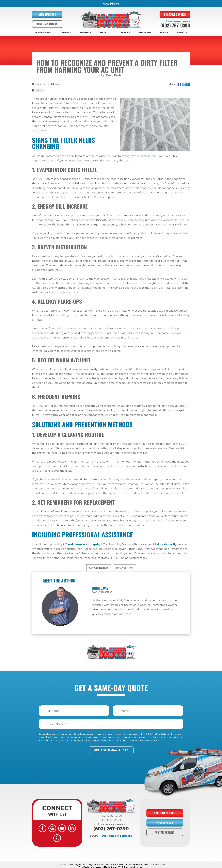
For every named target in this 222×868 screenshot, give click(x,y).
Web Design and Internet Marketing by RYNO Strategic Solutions (111, 860)
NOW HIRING (111, 3)
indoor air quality (169, 544)
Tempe (104, 836)
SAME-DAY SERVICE (47, 24)
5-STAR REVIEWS (165, 829)
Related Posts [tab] (125, 568)
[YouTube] (57, 827)
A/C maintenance (75, 544)
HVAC (39, 90)
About (163, 32)
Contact (181, 32)
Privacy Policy (153, 740)
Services (104, 32)
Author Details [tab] (99, 568)
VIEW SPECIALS (47, 14)
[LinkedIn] (65, 827)
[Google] (49, 827)
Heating (65, 32)
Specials (124, 32)
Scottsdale (126, 836)
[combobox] (111, 724)
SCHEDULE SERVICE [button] (165, 810)
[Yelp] (74, 827)
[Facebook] (41, 827)
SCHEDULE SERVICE (175, 14)
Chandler (114, 836)
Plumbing (85, 32)
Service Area (145, 32)
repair (97, 544)
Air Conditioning (43, 32)
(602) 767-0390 (175, 25)
